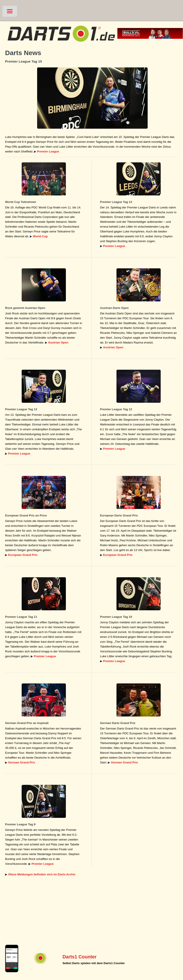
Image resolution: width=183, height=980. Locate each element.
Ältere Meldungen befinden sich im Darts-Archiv (42, 874)
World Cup (40, 236)
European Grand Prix (23, 555)
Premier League (48, 151)
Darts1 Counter (80, 957)
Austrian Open (58, 342)
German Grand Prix (22, 762)
